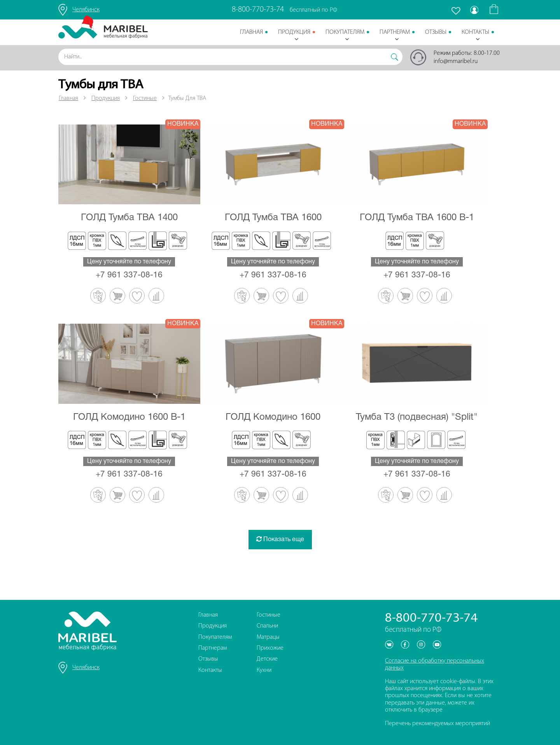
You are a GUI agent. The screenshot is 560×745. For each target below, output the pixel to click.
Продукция (294, 36)
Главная (251, 32)
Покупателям (345, 36)
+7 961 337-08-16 (129, 275)
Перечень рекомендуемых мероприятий (437, 724)
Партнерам (395, 36)
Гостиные (145, 98)
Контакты (475, 36)
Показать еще (280, 539)
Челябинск (86, 10)
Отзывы (436, 32)
